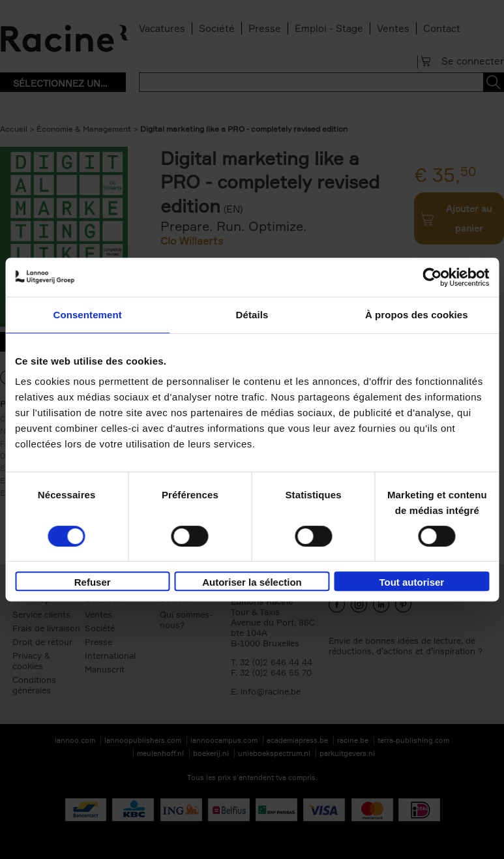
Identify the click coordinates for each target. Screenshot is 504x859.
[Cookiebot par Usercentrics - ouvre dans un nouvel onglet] (432, 277)
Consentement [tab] (87, 315)
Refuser (93, 582)
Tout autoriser (411, 582)
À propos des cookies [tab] (417, 315)
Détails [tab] (252, 315)
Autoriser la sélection (252, 582)
